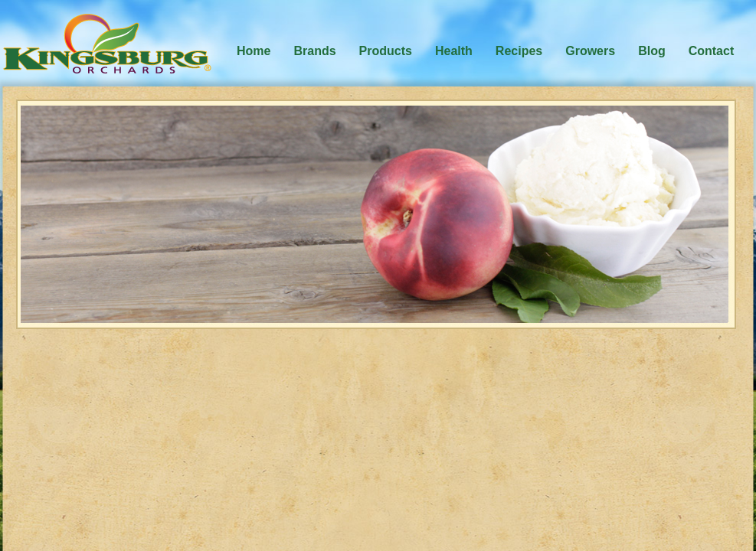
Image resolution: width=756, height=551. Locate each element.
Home (254, 51)
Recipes (519, 51)
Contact (712, 51)
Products (386, 51)
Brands (314, 51)
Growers (590, 51)
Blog (652, 51)
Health (454, 51)
